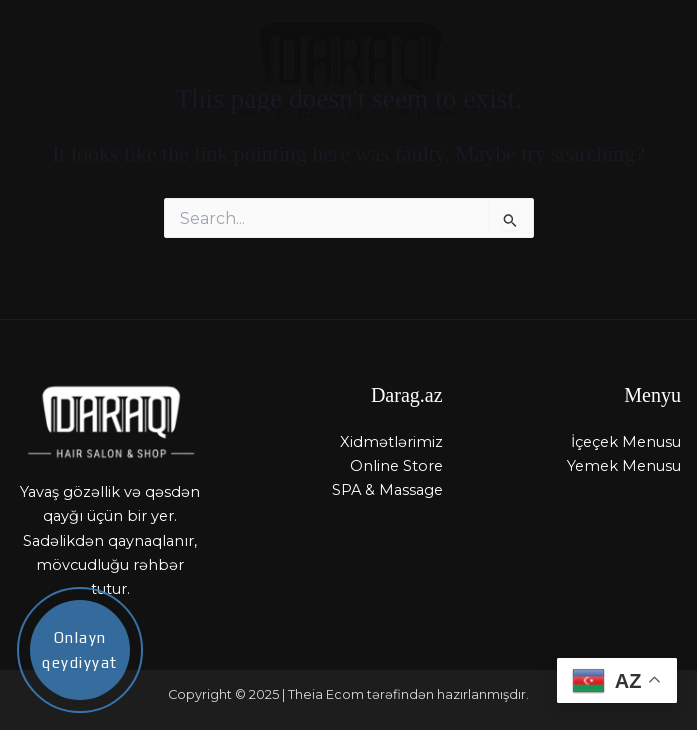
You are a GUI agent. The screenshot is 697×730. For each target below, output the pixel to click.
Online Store (396, 466)
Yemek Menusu (624, 466)
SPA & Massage (387, 490)
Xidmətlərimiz (391, 442)
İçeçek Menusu (626, 442)
